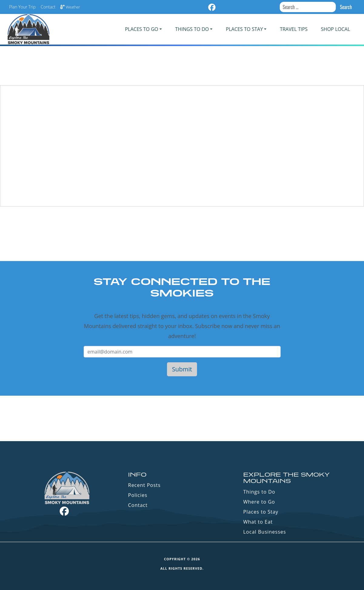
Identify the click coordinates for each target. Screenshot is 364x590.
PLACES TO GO (141, 29)
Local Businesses (265, 532)
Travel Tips (294, 29)
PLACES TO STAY (244, 29)
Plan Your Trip (22, 7)
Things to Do (259, 492)
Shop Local (336, 29)
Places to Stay (261, 512)
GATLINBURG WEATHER (182, 418)
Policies (138, 495)
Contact (48, 7)
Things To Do (192, 29)
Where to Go (259, 502)
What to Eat (258, 522)
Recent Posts (144, 485)
